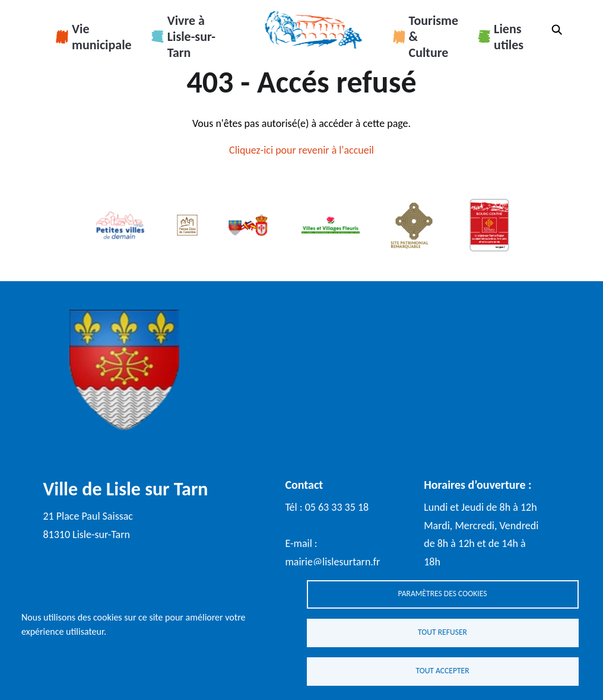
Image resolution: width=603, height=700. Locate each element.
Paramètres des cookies (443, 594)
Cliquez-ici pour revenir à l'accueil (301, 150)
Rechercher (557, 30)
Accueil (313, 29)
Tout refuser (442, 632)
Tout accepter (442, 671)
